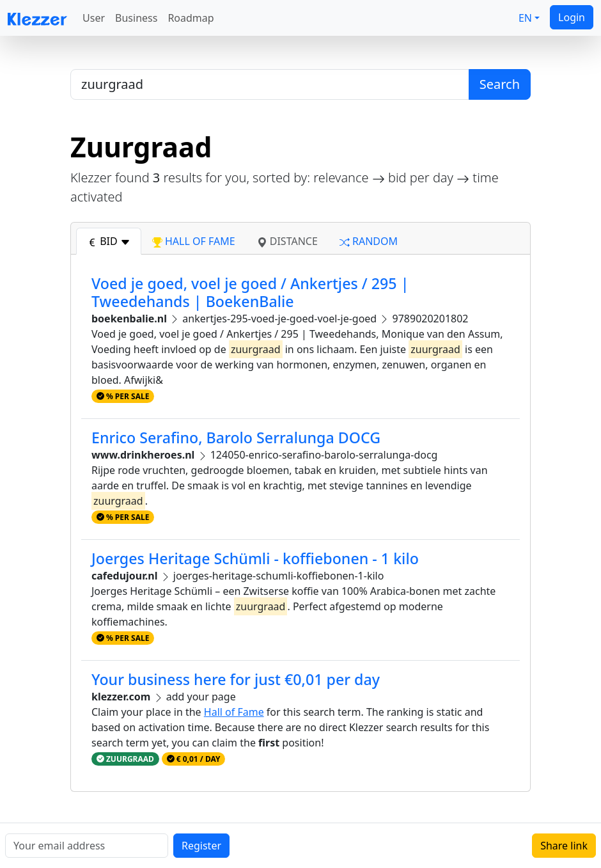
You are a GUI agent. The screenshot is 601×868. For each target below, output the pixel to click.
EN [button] (525, 18)
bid (109, 241)
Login (572, 17)
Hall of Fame (234, 712)
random (369, 241)
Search (500, 84)
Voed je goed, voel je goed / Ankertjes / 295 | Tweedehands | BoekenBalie (250, 292)
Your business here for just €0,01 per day (236, 679)
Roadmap (191, 18)
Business (136, 18)
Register (201, 846)
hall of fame (194, 241)
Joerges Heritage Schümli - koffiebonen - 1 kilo (255, 558)
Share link (564, 846)
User (94, 18)
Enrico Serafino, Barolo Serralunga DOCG (236, 438)
